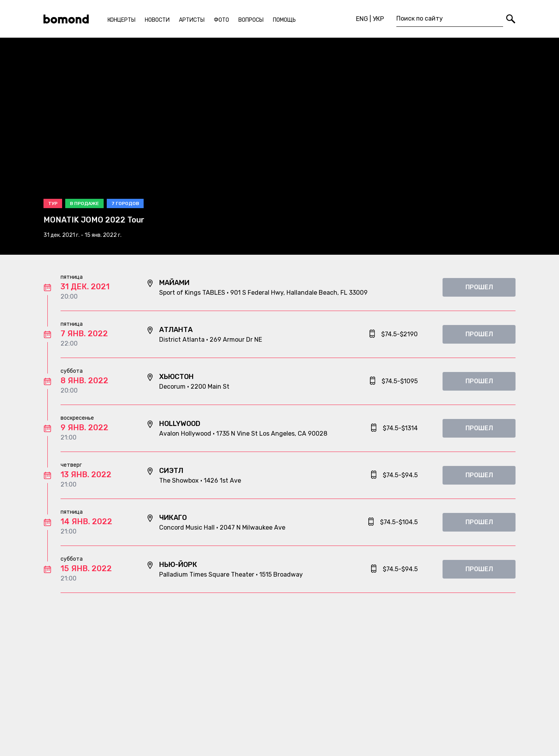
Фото (221, 20)
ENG (362, 19)
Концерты (122, 20)
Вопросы (251, 20)
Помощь (284, 20)
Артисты (192, 20)
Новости (157, 20)
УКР (378, 19)
